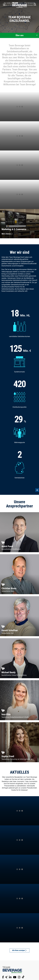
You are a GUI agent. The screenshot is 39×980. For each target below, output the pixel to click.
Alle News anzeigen (19, 950)
